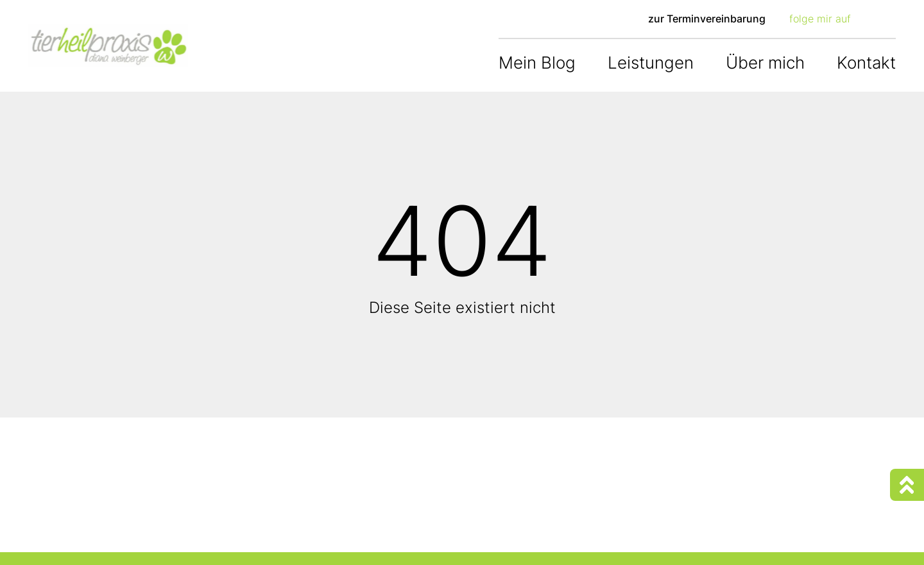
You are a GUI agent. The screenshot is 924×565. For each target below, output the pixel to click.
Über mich (765, 63)
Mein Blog (537, 63)
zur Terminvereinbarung (707, 19)
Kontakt (866, 63)
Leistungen (651, 63)
